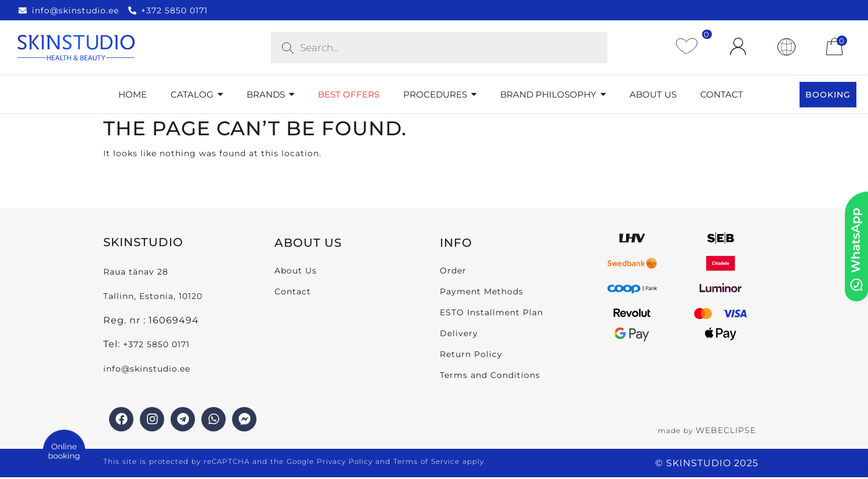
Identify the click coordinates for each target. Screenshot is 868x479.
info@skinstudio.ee (148, 369)
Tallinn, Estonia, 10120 (153, 296)
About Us (296, 271)
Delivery (459, 333)
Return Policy (471, 354)
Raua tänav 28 (136, 272)
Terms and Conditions (490, 375)
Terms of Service (426, 461)
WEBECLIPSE (726, 430)
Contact (293, 291)
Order (453, 271)
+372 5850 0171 (156, 344)
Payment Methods (482, 291)
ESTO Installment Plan (491, 312)
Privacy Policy (345, 461)
